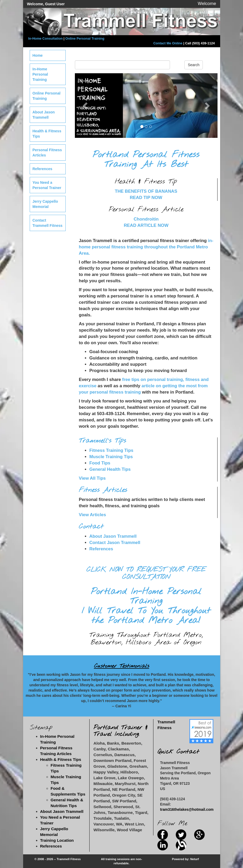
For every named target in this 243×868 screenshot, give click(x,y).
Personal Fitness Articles (47, 153)
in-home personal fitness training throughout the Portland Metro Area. (146, 247)
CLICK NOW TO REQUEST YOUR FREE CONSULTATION (146, 573)
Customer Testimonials (122, 666)
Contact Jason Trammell (115, 543)
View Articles (92, 515)
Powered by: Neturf (186, 859)
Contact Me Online (168, 43)
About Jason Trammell (113, 536)
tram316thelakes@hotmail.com (187, 809)
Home (38, 55)
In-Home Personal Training (40, 74)
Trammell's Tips (102, 441)
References (101, 549)
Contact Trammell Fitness (48, 223)
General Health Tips (110, 469)
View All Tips (92, 478)
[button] (86, 106)
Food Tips (100, 463)
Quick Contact (178, 752)
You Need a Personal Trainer (47, 185)
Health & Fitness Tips (47, 134)
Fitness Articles (103, 490)
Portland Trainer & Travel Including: (120, 731)
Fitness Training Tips (111, 450)
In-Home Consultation (46, 39)
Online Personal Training (85, 39)
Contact (91, 527)
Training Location (57, 840)
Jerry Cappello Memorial (45, 204)
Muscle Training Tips (111, 457)
